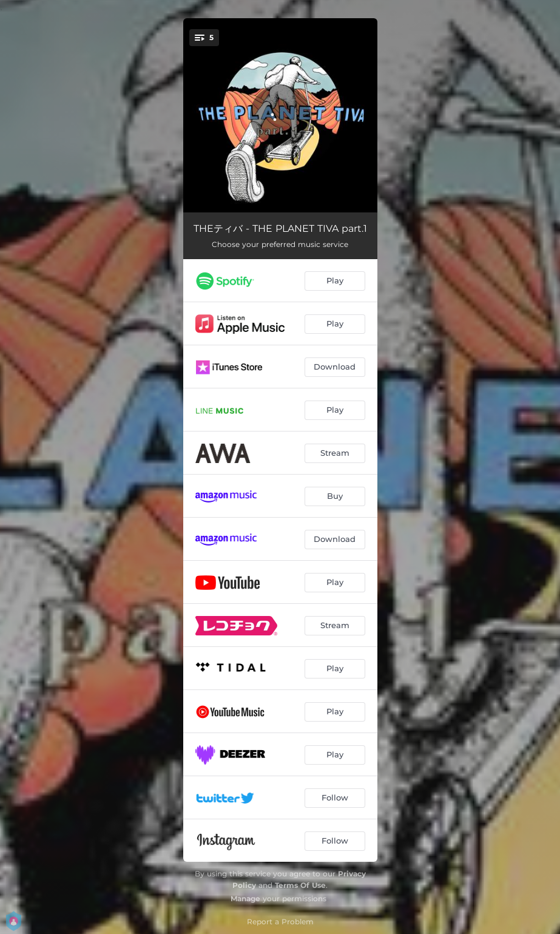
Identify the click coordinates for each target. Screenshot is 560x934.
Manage (245, 898)
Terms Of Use (300, 885)
